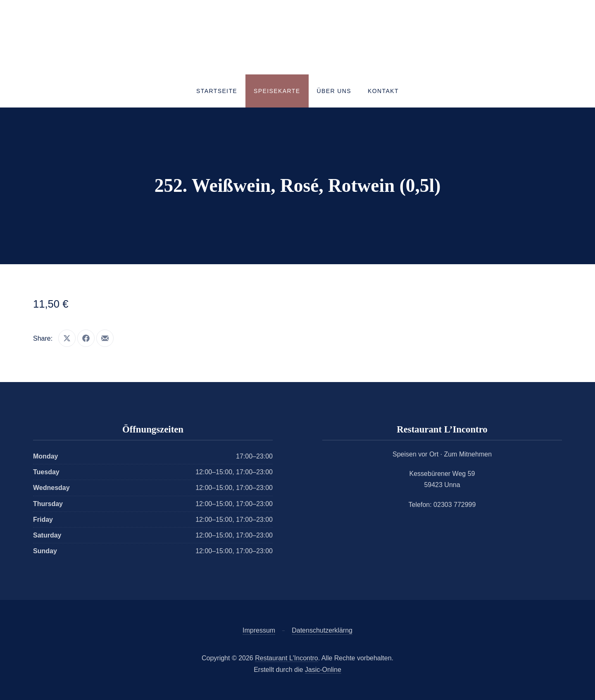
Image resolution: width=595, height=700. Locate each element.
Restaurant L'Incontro (286, 658)
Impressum (259, 630)
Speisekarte (277, 91)
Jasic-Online (323, 670)
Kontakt (383, 91)
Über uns (334, 91)
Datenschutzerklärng (322, 630)
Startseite (217, 91)
